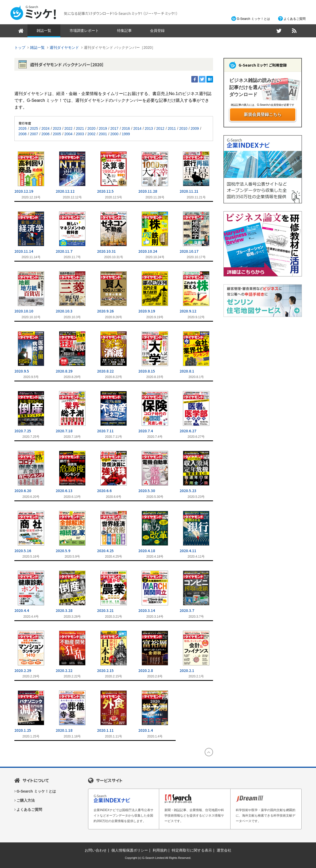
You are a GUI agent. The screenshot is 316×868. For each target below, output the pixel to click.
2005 (57, 134)
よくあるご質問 (295, 19)
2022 (68, 128)
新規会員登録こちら (263, 114)
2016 (126, 128)
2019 (103, 128)
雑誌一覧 (44, 31)
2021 (80, 128)
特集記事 (124, 31)
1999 (126, 134)
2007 (34, 134)
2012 (160, 128)
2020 (91, 128)
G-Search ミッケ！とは (253, 19)
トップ (20, 48)
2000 (114, 134)
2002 (91, 134)
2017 (114, 128)
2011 (172, 128)
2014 (137, 128)
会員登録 (157, 31)
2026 (23, 128)
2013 (149, 128)
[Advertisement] (263, 403)
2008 (23, 134)
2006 (45, 134)
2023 (57, 128)
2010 (183, 128)
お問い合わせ (96, 850)
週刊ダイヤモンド (64, 48)
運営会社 (224, 850)
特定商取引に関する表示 (192, 850)
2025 (34, 128)
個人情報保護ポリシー (130, 850)
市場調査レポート (84, 31)
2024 (45, 128)
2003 (80, 134)
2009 (195, 128)
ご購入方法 (26, 800)
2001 (103, 134)
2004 (68, 134)
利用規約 (160, 850)
